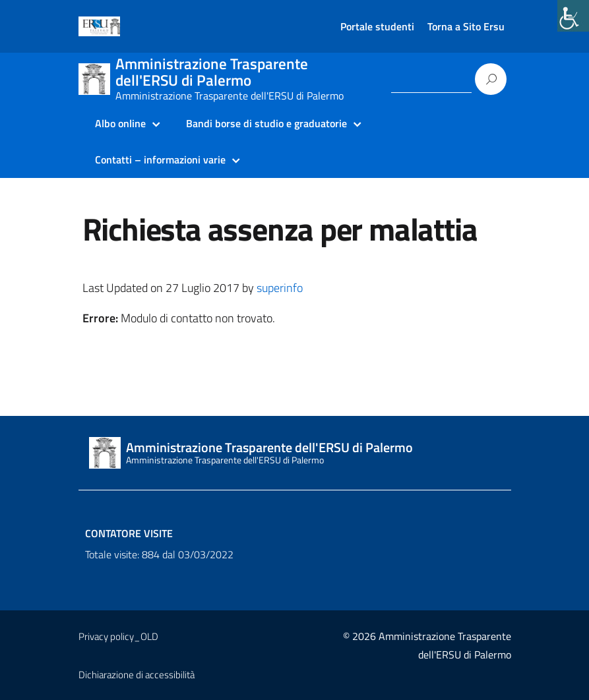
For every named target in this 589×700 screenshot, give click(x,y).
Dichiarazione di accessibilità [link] (137, 675)
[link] (573, 16)
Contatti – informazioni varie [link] (160, 160)
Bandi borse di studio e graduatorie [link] (266, 123)
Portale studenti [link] (377, 26)
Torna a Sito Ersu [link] (466, 26)
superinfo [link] (280, 288)
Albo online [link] (120, 123)
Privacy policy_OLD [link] (118, 636)
